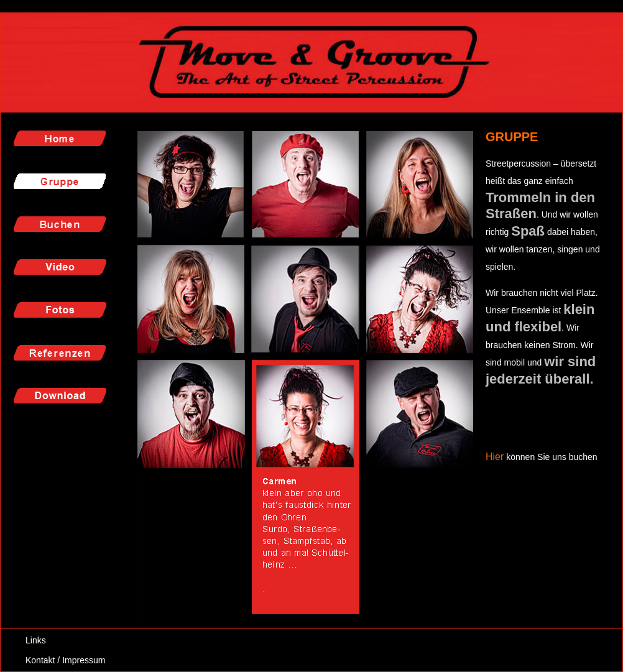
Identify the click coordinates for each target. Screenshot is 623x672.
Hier (495, 457)
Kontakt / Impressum (65, 660)
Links (36, 640)
